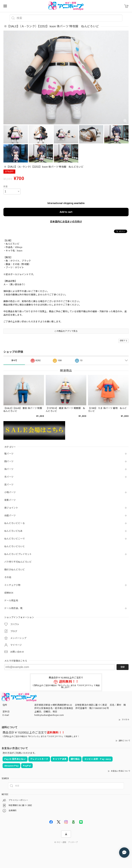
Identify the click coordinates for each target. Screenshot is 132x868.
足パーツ (9, 485)
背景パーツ (10, 500)
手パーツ (9, 477)
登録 (123, 667)
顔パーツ (9, 461)
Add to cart (66, 212)
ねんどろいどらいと (15, 546)
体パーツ (9, 469)
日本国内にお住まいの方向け (66, 222)
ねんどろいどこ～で (15, 539)
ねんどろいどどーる (15, 523)
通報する (123, 341)
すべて (14, 360)
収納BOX (9, 593)
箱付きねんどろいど (15, 570)
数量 (6, 187)
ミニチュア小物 (12, 585)
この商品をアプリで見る (66, 331)
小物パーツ (10, 492)
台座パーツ (10, 515)
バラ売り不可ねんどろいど (18, 562)
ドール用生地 (11, 601)
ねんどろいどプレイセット (18, 554)
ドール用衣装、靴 (13, 608)
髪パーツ (9, 454)
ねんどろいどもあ (13, 531)
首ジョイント (11, 508)
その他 (8, 577)
